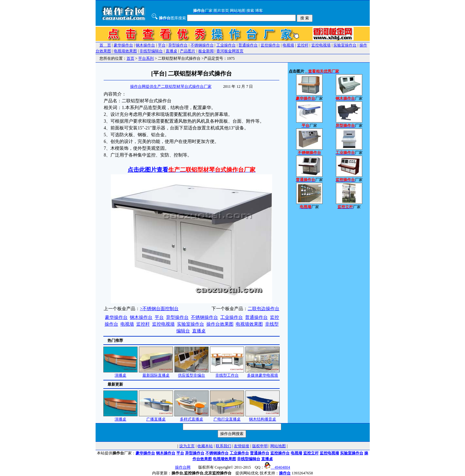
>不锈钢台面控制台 (159, 309)
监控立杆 (311, 453)
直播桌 (171, 51)
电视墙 (288, 45)
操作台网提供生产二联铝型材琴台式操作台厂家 (171, 86)
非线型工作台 (227, 373)
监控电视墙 (321, 45)
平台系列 (146, 58)
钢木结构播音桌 (263, 417)
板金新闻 (206, 51)
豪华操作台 (123, 45)
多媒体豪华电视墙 (263, 373)
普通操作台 (248, 45)
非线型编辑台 (151, 51)
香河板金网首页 (230, 51)
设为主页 (187, 446)
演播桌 (120, 373)
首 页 (105, 45)
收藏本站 (205, 446)
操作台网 (183, 467)
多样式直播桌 (191, 417)
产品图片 (188, 51)
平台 (162, 45)
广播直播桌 (156, 417)
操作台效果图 (220, 324)
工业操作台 (226, 45)
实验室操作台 (345, 45)
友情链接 (242, 446)
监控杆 (303, 45)
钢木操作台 (145, 45)
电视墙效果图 (125, 51)
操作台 (285, 473)
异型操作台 (178, 45)
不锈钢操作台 (202, 45)
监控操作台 (270, 45)
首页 (130, 58)
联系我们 (223, 446)
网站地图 (278, 446)
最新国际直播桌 (156, 373)
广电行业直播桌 (227, 417)
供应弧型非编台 (191, 373)
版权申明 (260, 446)
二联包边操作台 (263, 309)
